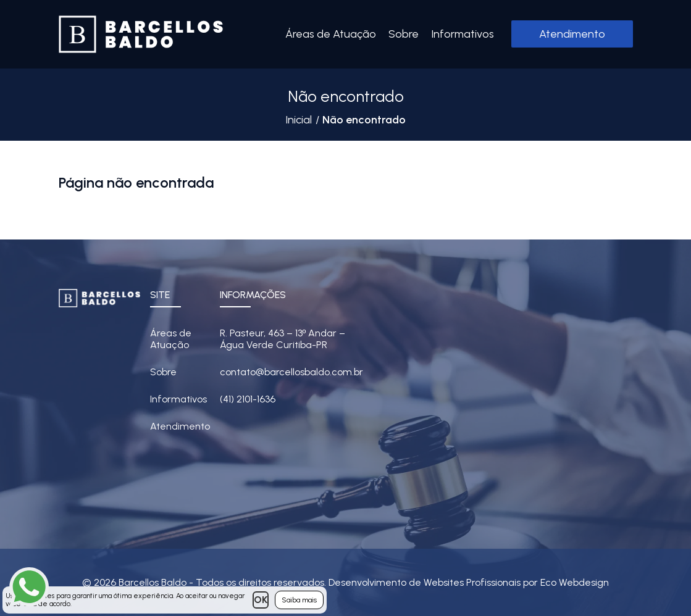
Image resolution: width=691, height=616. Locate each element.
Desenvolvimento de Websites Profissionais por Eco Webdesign (469, 582)
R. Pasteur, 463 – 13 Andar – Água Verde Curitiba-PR (283, 339)
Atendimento (572, 34)
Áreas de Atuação (331, 34)
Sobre (404, 34)
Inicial (299, 120)
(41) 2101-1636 (248, 399)
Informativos (463, 34)
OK (261, 600)
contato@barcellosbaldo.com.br (291, 372)
